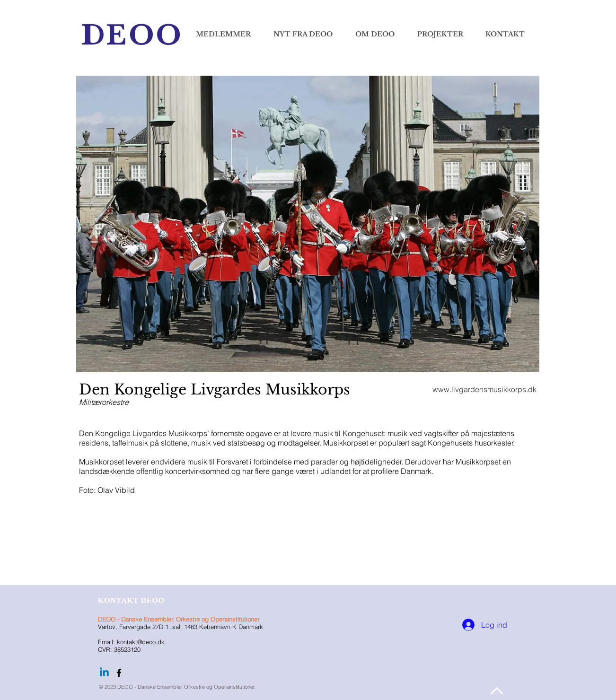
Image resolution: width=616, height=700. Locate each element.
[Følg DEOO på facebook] (119, 673)
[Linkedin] (104, 673)
